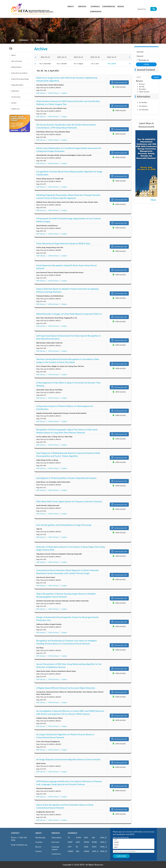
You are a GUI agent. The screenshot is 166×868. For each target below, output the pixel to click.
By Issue (142, 84)
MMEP (71, 851)
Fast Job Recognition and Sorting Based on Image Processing (64, 525)
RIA (94, 837)
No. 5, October (62, 64)
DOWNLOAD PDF (119, 82)
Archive (14, 103)
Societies (39, 842)
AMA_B (103, 837)
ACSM (78, 837)
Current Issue (16, 97)
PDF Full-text (41, 93)
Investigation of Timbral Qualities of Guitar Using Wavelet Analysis (66, 478)
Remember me (144, 60)
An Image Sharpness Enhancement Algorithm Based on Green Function (68, 759)
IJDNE (87, 851)
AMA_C (103, 842)
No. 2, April (112, 64)
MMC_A (104, 847)
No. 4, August (78, 64)
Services (82, 6)
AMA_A (95, 851)
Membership (40, 837)
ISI (77, 847)
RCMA (87, 842)
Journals (95, 6)
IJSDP (70, 842)
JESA (86, 837)
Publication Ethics (17, 85)
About (71, 6)
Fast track (55, 842)
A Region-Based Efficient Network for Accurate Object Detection (66, 688)
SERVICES (56, 833)
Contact (39, 851)
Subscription (57, 837)
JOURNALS (72, 833)
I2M (77, 851)
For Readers (143, 102)
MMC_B (104, 851)
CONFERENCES (109, 6)
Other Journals (144, 92)
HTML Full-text (53, 93)
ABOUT (39, 833)
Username (140, 52)
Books (121, 6)
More (153, 200)
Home (13, 40)
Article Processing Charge (20, 79)
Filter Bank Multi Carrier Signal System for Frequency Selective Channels (69, 501)
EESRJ (95, 842)
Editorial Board (16, 67)
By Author (143, 89)
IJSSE (86, 847)
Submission (96, 11)
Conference (56, 854)
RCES (94, 847)
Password (140, 56)
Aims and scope (17, 61)
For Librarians (144, 110)
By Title (142, 87)
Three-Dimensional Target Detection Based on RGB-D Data (63, 243)
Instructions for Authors (19, 73)
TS (32, 40)
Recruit (38, 847)
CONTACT (15, 833)
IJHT (70, 847)
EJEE (78, 842)
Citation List (15, 109)
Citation (64, 93)
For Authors (143, 106)
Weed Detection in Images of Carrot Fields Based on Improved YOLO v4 (69, 314)
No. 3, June (95, 64)
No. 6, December (45, 64)
